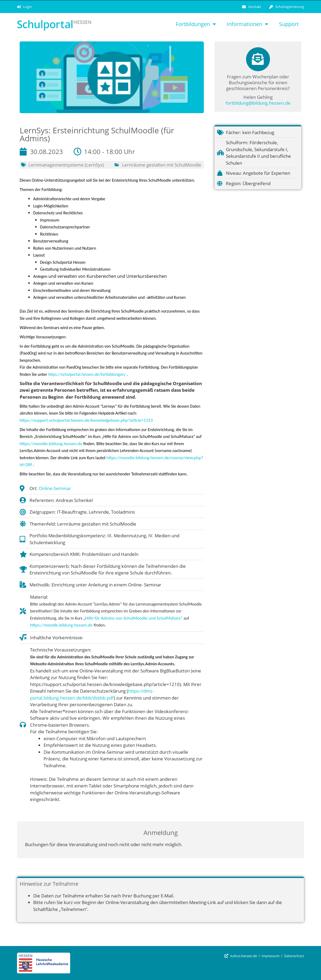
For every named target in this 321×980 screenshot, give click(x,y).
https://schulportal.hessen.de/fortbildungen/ (87, 374)
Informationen (248, 24)
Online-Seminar (55, 488)
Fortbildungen (196, 24)
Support (289, 24)
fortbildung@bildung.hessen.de (258, 103)
